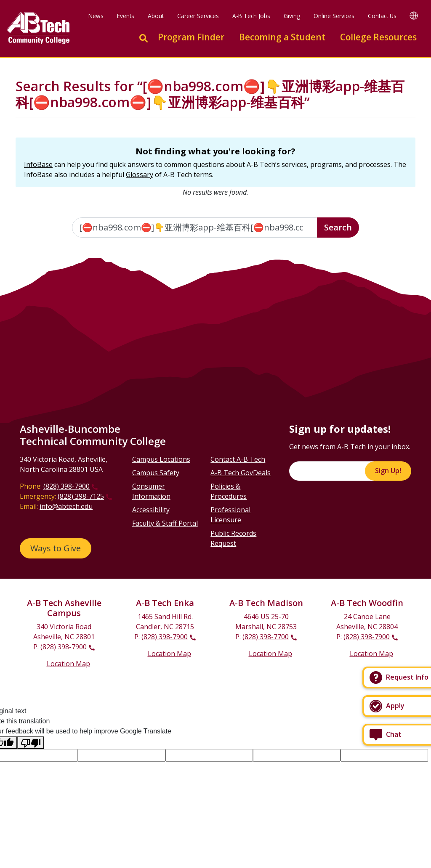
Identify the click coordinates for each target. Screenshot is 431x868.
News (96, 16)
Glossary (140, 175)
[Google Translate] (414, 15)
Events (126, 16)
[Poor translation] (31, 743)
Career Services (198, 16)
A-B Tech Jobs (251, 16)
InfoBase (38, 164)
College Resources (378, 37)
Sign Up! (388, 471)
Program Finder (191, 37)
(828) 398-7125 (81, 496)
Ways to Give (56, 548)
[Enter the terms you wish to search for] (195, 228)
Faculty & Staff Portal (165, 523)
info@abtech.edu (66, 506)
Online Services (334, 16)
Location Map (68, 664)
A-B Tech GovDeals (241, 473)
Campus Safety (156, 473)
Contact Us (382, 16)
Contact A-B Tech (238, 459)
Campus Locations (161, 459)
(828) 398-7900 (67, 486)
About (156, 16)
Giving (292, 16)
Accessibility (151, 510)
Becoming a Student (282, 37)
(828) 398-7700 (266, 637)
